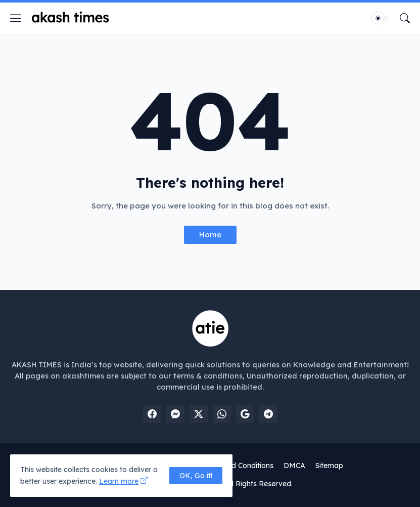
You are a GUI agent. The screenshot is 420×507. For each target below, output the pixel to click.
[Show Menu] (16, 18)
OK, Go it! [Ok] (196, 476)
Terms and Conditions (237, 466)
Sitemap (329, 466)
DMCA (294, 466)
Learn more (119, 481)
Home (210, 235)
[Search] (405, 18)
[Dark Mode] (381, 18)
